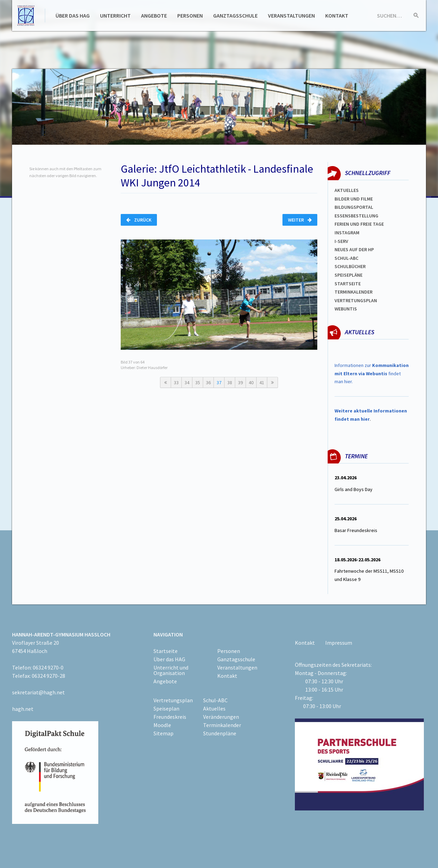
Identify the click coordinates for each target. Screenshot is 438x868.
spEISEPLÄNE (349, 275)
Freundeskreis (170, 717)
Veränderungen (221, 717)
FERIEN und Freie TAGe (359, 224)
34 (187, 382)
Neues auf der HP (354, 249)
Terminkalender (354, 292)
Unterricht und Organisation (171, 670)
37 (219, 382)
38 (230, 382)
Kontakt (337, 16)
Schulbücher (350, 266)
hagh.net (23, 709)
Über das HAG (73, 16)
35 (198, 382)
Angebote (154, 16)
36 (208, 382)
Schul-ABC (215, 700)
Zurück (139, 220)
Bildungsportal (354, 207)
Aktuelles (347, 190)
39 (240, 382)
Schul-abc (346, 258)
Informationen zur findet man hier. (372, 374)
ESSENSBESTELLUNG (356, 216)
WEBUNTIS (346, 309)
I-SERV (341, 241)
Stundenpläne (220, 733)
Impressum (339, 643)
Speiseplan (166, 708)
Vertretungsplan (356, 300)
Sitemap (163, 733)
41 (262, 382)
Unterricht (115, 16)
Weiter (300, 220)
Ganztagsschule (235, 16)
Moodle (162, 725)
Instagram (347, 233)
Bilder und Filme (354, 199)
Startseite (348, 284)
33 (176, 382)
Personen (190, 16)
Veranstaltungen (291, 16)
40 (251, 382)
